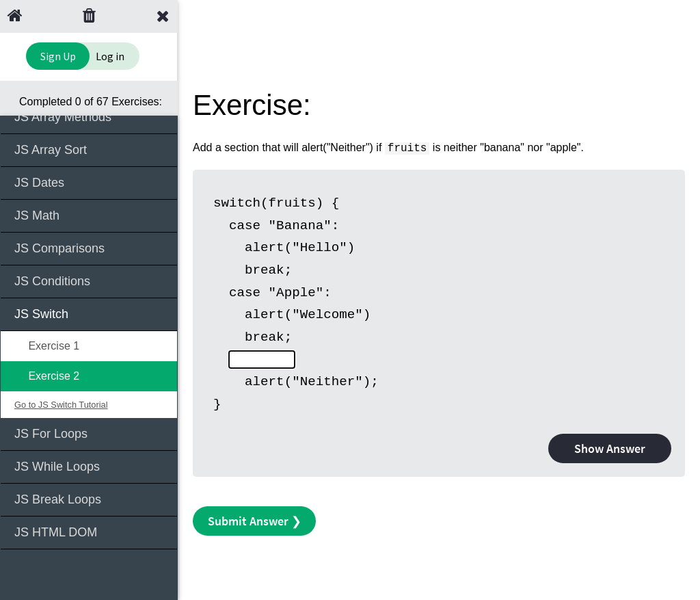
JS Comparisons (90, 247)
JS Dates (90, 182)
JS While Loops (90, 466)
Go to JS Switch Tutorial (61, 405)
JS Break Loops (90, 498)
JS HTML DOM (90, 531)
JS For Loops (90, 433)
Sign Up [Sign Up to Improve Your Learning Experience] (58, 56)
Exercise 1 (47, 346)
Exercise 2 (47, 376)
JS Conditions (90, 280)
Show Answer (610, 448)
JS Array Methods (90, 116)
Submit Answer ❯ (255, 521)
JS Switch (90, 313)
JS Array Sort (90, 149)
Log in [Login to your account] (110, 56)
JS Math (90, 214)
